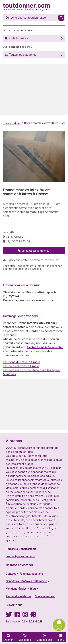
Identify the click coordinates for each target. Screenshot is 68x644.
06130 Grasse (15, 237)
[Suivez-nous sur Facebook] (17, 616)
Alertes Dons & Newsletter (45, 347)
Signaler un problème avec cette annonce (33, 260)
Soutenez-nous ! (45, 596)
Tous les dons (12, 123)
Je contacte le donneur (36, 251)
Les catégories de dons (20, 556)
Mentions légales (16, 589)
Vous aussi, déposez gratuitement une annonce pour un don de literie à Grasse (33, 267)
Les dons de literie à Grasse (22, 362)
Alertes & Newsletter (18, 596)
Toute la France (18, 38)
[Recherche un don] (31, 18)
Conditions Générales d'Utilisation (26, 581)
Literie (10, 232)
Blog (33, 589)
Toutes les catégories (23, 55)
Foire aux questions (31, 574)
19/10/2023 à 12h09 (18, 241)
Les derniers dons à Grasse (21, 366)
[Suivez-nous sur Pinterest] (33, 616)
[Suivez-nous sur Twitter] (9, 616)
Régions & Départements (21, 549)
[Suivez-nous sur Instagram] (25, 616)
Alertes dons (59, 628)
